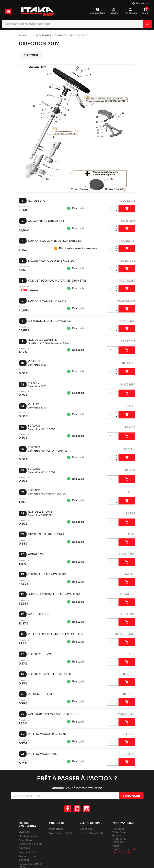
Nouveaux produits (61, 833)
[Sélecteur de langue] (140, 3)
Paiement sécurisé (30, 852)
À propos (24, 848)
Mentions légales (29, 836)
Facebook (68, 809)
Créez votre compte (92, 833)
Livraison (24, 832)
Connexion (86, 829)
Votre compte (91, 823)
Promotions (56, 829)
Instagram (87, 809)
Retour (30, 55)
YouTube (77, 809)
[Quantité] (111, 209)
